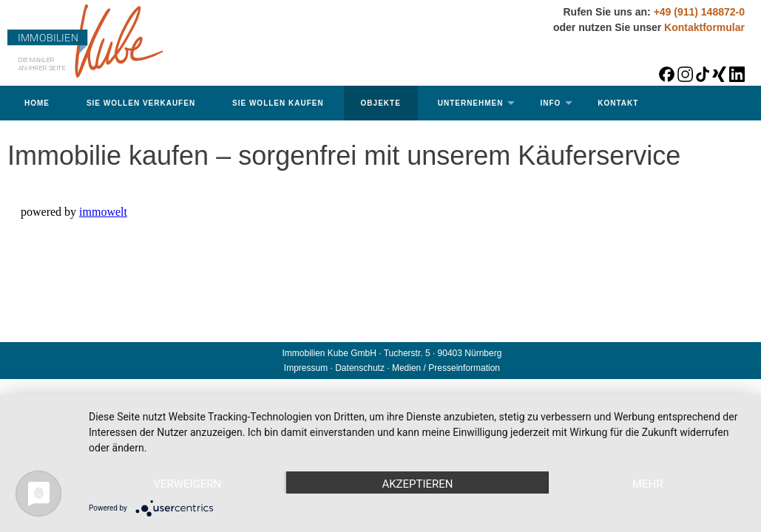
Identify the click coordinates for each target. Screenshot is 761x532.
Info (550, 103)
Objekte (381, 103)
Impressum (306, 368)
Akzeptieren (417, 484)
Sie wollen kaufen (278, 103)
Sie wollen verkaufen (141, 103)
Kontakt (618, 103)
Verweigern (187, 484)
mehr (648, 484)
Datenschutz (360, 368)
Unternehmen (471, 103)
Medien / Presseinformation (446, 368)
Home (37, 103)
